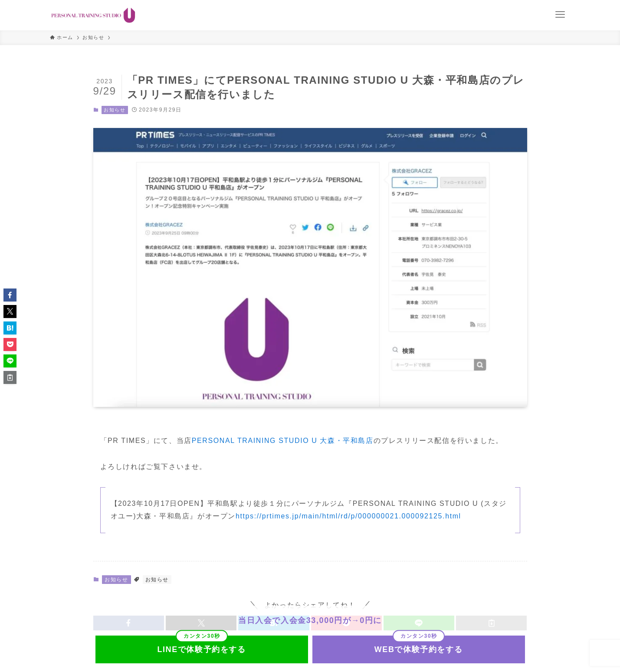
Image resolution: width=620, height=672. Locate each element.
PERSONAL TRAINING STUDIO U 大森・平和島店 (283, 441)
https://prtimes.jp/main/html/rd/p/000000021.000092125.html (348, 516)
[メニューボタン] (560, 15)
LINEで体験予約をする (201, 649)
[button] (10, 295)
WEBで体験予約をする (419, 649)
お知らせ (115, 110)
